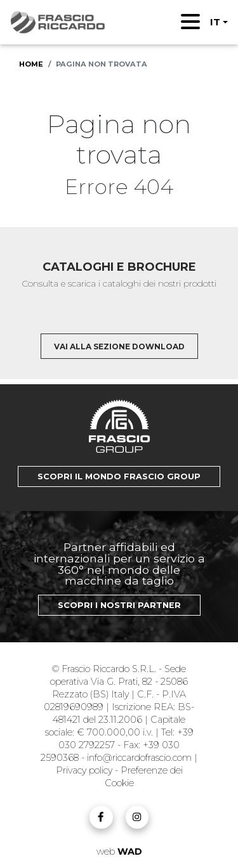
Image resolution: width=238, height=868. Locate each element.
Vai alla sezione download (119, 347)
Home (31, 64)
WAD (130, 852)
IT (215, 22)
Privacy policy (85, 770)
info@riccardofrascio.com (139, 758)
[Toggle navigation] (190, 22)
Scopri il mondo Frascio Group (119, 476)
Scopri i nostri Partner (119, 605)
